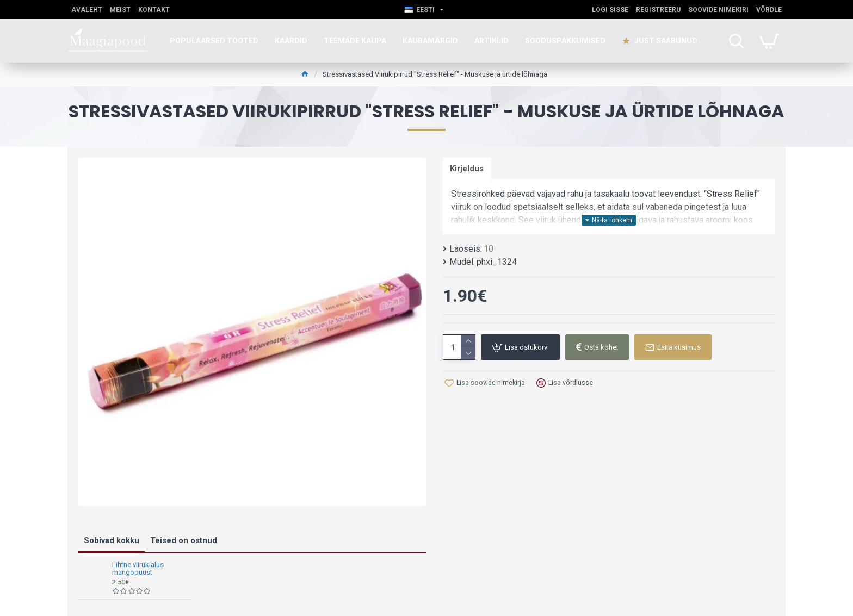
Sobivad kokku (112, 540)
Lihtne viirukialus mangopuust (138, 569)
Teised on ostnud (184, 540)
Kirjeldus (468, 169)
